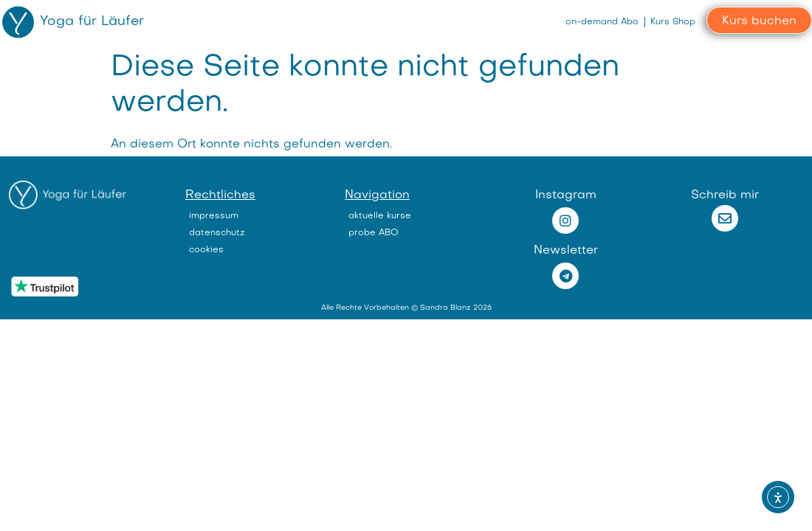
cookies (206, 250)
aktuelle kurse (380, 216)
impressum (214, 216)
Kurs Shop (673, 22)
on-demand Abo (602, 22)
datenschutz (217, 233)
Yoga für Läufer (92, 22)
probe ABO (374, 233)
